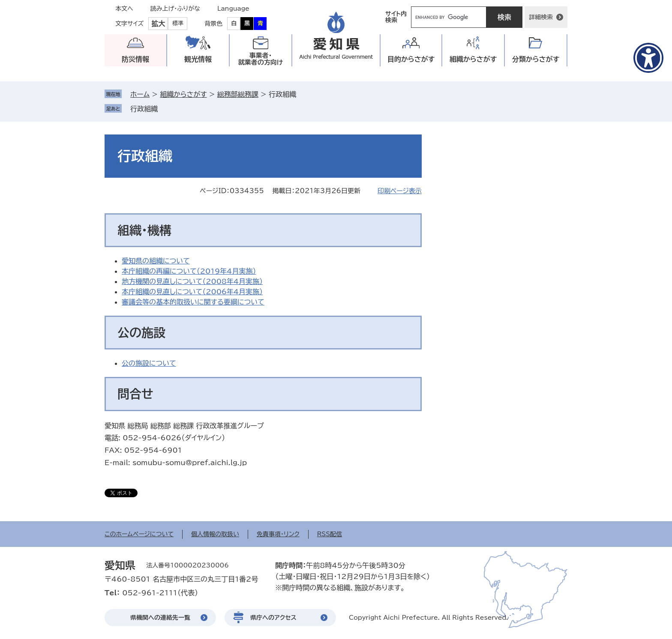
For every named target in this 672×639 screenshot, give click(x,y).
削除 (164, 109)
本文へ (124, 9)
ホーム (140, 94)
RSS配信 (330, 534)
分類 (536, 59)
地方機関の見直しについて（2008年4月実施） (192, 281)
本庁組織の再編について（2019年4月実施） (189, 271)
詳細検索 (541, 17)
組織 (473, 59)
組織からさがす (183, 94)
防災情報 (135, 59)
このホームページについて (139, 534)
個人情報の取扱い (215, 534)
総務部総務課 (238, 94)
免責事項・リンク (278, 534)
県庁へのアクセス (273, 618)
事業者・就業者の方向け (261, 59)
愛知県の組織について (156, 261)
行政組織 (144, 109)
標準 (178, 23)
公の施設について (149, 363)
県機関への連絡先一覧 (160, 618)
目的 (411, 59)
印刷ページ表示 (400, 191)
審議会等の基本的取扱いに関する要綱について (193, 302)
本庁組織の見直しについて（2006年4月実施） (192, 292)
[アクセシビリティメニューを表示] (648, 58)
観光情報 (198, 59)
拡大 (158, 24)
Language (233, 9)
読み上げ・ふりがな (175, 9)
